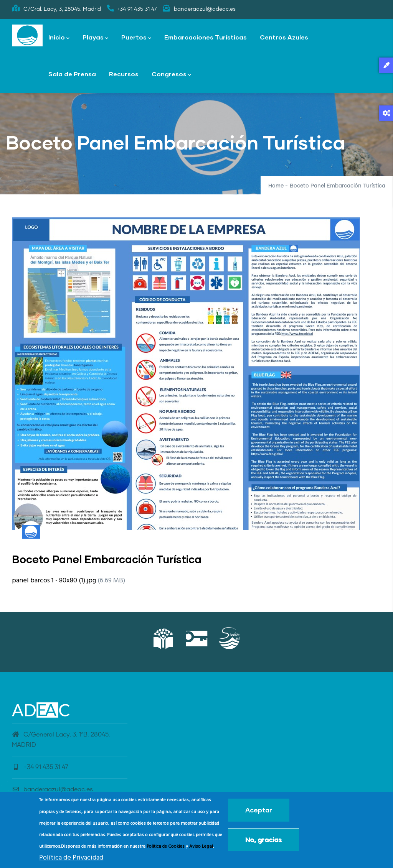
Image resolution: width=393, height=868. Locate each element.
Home (276, 186)
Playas (95, 38)
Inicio (59, 38)
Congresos (171, 75)
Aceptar (259, 813)
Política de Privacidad (71, 860)
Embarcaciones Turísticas (206, 37)
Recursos (124, 74)
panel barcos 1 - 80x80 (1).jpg (54, 581)
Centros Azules (284, 37)
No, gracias (263, 842)
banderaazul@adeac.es (52, 789)
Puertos (136, 38)
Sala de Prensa (72, 74)
